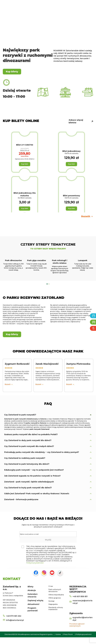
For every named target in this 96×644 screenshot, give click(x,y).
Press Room (68, 641)
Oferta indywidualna (56, 601)
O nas (51, 593)
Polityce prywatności (35, 570)
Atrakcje (32, 597)
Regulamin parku (46, 641)
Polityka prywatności (84, 641)
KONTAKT (12, 585)
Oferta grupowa (55, 605)
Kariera (58, 641)
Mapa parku (53, 611)
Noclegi (51, 608)
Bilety (30, 593)
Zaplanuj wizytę (35, 607)
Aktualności (33, 611)
